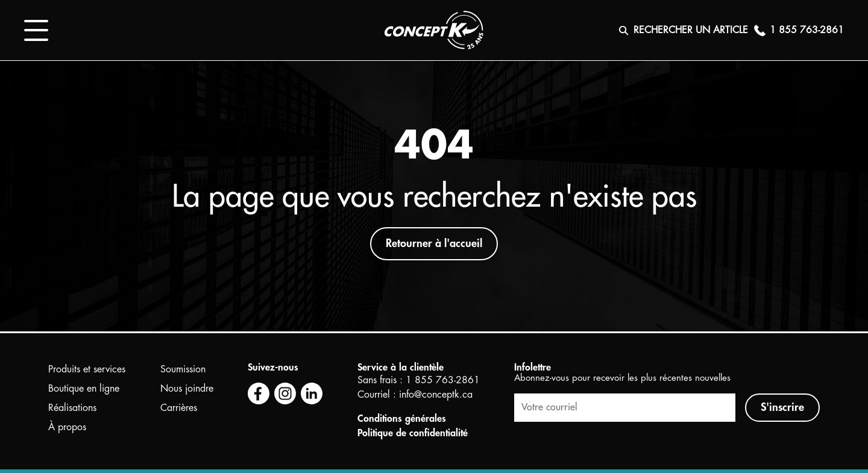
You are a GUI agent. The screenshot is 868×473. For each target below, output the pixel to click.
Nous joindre (187, 389)
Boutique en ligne (84, 389)
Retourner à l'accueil (434, 243)
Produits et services (87, 369)
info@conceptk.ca (436, 395)
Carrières (179, 408)
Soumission (183, 369)
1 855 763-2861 (443, 380)
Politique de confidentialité (413, 433)
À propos (67, 427)
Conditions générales (402, 419)
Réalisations (72, 408)
